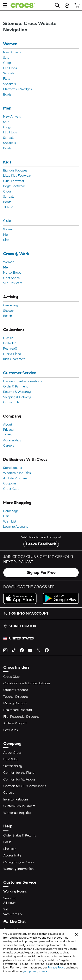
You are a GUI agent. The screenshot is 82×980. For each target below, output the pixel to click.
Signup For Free (41, 573)
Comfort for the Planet (19, 773)
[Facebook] (47, 650)
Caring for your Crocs (19, 862)
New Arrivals (12, 52)
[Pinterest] (22, 650)
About (8, 425)
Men (7, 108)
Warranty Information (18, 869)
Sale (6, 58)
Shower (8, 311)
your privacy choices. (36, 971)
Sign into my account (26, 614)
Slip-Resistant (13, 283)
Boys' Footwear (14, 186)
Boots (7, 95)
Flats (7, 79)
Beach (8, 316)
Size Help (10, 849)
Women (10, 44)
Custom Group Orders (19, 806)
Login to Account (15, 527)
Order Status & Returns (20, 835)
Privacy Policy (56, 968)
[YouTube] (30, 650)
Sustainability (13, 766)
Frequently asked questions (23, 381)
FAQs (7, 842)
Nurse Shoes (12, 273)
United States (21, 638)
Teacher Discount (16, 697)
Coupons (10, 484)
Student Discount (16, 690)
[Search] (57, 5)
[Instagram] (5, 650)
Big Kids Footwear (16, 171)
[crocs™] (21, 5)
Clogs (7, 63)
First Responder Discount (21, 717)
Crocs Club (11, 489)
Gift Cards (11, 730)
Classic (8, 338)
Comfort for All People (19, 779)
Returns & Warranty (17, 392)
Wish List (10, 522)
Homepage (11, 511)
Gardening (11, 306)
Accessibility (12, 441)
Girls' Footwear (14, 181)
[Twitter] (38, 650)
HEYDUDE (11, 759)
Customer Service (20, 373)
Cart (6, 516)
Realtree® (10, 349)
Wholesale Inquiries (17, 473)
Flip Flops (10, 68)
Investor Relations (16, 799)
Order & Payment (15, 387)
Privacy (8, 430)
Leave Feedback (41, 544)
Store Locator (13, 468)
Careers (9, 446)
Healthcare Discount (18, 710)
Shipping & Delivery (17, 397)
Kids (7, 162)
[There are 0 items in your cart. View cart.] (77, 5)
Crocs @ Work (16, 254)
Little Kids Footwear (17, 176)
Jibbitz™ (8, 208)
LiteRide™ (9, 343)
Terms (7, 435)
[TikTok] (14, 650)
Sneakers (10, 84)
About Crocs (12, 753)
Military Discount (15, 703)
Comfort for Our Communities (25, 786)
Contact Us (11, 402)
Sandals (9, 73)
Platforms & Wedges (17, 89)
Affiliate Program (15, 478)
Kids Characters (14, 359)
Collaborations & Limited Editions (27, 683)
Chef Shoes (11, 278)
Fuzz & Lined (12, 354)
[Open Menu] (5, 5)
